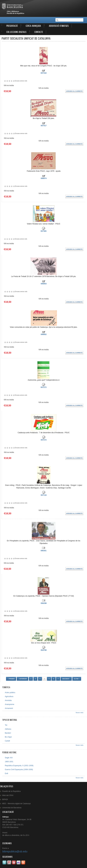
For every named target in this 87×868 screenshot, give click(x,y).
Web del (8, 795)
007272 (44, 440)
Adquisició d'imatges (59, 26)
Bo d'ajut (8, 737)
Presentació (12, 26)
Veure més (79, 713)
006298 (44, 603)
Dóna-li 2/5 (7, 81)
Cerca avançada (33, 26)
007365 (44, 231)
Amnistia (8, 700)
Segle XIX (9, 758)
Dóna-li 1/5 (5, 81)
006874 (44, 178)
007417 (44, 126)
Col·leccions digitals (16, 32)
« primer (11, 679)
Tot (6, 725)
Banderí (8, 733)
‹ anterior (23, 679)
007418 (44, 73)
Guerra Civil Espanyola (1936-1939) (19, 770)
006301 (44, 551)
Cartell (7, 741)
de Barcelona (12, 808)
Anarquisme (10, 704)
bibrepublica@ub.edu (15, 851)
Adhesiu (8, 729)
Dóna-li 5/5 (14, 81)
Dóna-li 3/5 (9, 81)
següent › (66, 679)
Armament (9, 708)
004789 (44, 650)
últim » (77, 679)
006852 (44, 334)
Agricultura (9, 696)
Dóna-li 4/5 (12, 81)
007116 (44, 495)
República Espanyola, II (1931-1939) (19, 766)
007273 (44, 387)
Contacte (39, 32)
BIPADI (5, 799)
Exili (6, 773)
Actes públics (10, 693)
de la (11, 791)
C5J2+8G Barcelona (10, 827)
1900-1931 (9, 762)
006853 (44, 284)
